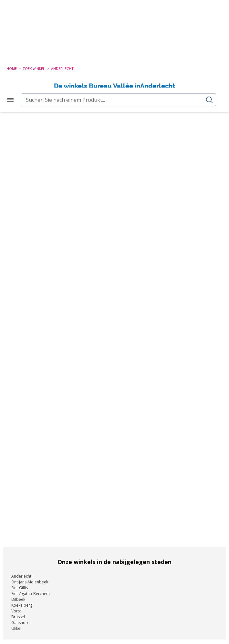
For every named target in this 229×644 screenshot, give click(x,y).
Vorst (16, 608)
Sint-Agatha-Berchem (31, 591)
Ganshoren (21, 620)
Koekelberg (22, 603)
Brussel (18, 614)
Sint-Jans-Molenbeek (30, 579)
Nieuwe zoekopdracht (111, 96)
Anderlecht (21, 574)
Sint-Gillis (20, 585)
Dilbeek (18, 597)
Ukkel (16, 626)
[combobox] (114, 42)
